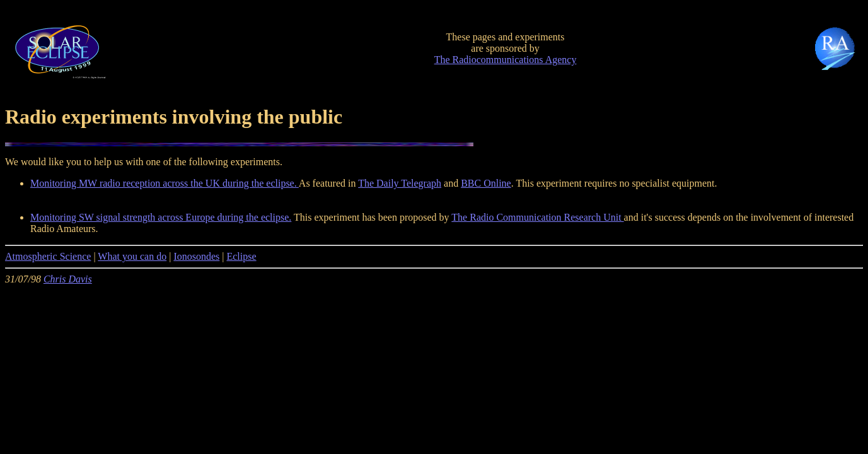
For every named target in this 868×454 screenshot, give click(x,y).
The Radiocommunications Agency (506, 60)
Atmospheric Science (48, 256)
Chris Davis (68, 279)
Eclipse (241, 256)
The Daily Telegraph (400, 183)
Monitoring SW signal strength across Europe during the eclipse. (161, 217)
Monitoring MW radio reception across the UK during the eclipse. (165, 183)
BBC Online (486, 183)
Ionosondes (196, 256)
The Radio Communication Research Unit (537, 217)
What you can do (132, 256)
